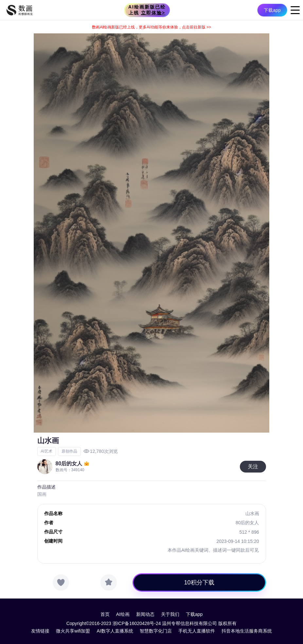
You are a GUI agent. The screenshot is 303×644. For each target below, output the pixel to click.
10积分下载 (199, 582)
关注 (253, 466)
